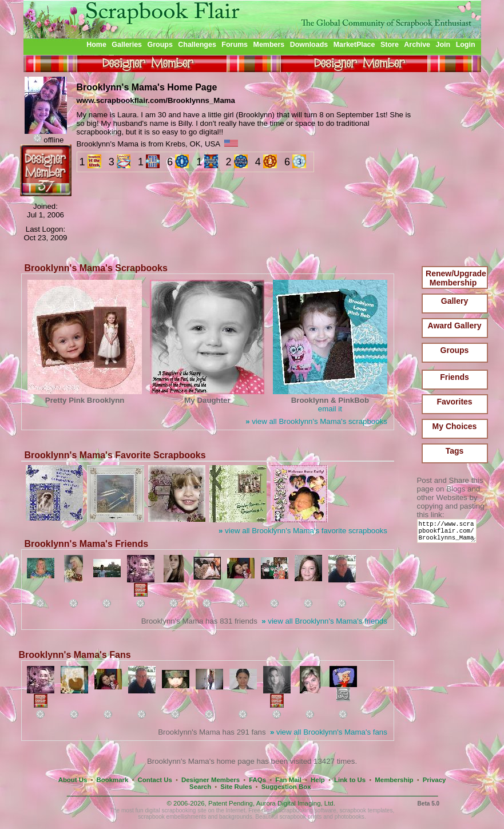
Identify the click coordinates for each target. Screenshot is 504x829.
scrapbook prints (300, 817)
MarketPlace (354, 45)
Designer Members (211, 780)
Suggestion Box (286, 787)
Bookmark (113, 780)
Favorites (454, 402)
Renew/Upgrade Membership (456, 278)
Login (466, 45)
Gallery (455, 301)
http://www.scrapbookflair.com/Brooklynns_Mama (449, 534)
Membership (394, 780)
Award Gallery (455, 326)
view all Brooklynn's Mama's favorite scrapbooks (303, 531)
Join (443, 45)
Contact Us (155, 780)
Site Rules (236, 787)
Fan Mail (288, 780)
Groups (160, 45)
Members (269, 45)
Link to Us (350, 780)
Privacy (434, 780)
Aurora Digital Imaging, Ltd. (296, 803)
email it (330, 409)
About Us (73, 780)
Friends (455, 377)
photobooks (350, 817)
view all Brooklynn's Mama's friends (324, 621)
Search (200, 787)
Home (96, 45)
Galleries (127, 45)
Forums (235, 45)
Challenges (197, 45)
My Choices (455, 426)
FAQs (257, 780)
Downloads (309, 45)
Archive (417, 45)
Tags (455, 451)
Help (318, 780)
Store (390, 45)
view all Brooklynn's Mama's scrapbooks (316, 421)
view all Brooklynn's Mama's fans (329, 732)
